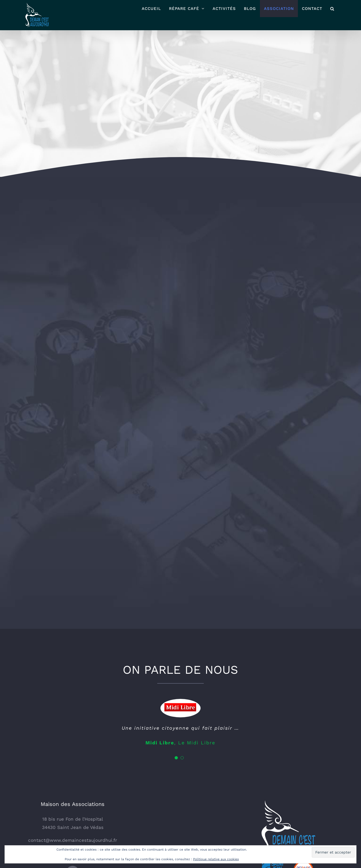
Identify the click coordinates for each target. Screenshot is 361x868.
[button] (332, 9)
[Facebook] (73, 800)
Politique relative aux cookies (216, 859)
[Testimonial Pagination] (176, 686)
